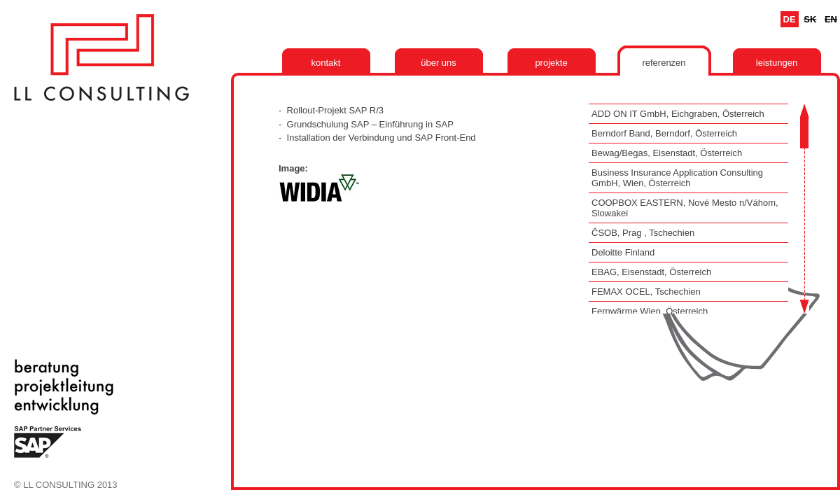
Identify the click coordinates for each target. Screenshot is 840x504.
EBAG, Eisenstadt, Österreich (651, 272)
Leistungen (777, 63)
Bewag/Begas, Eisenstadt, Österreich (667, 153)
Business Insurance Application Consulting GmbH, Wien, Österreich (677, 178)
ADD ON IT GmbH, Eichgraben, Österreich (678, 114)
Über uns (439, 63)
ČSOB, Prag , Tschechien (643, 233)
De (790, 19)
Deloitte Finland (623, 252)
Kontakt (326, 63)
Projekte (551, 63)
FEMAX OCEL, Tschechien (646, 292)
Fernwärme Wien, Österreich (650, 311)
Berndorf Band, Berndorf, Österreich (664, 133)
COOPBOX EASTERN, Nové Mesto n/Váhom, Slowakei (685, 208)
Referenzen (664, 63)
